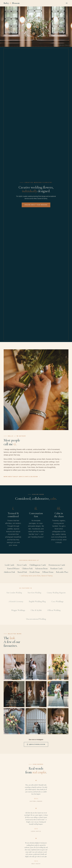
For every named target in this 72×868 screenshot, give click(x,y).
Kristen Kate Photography (60, 734)
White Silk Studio (36, 679)
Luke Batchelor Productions (64, 45)
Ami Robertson (63, 430)
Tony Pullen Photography (16, 734)
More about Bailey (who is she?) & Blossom (21, 478)
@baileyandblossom (36, 746)
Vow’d (11, 706)
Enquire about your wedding (36, 205)
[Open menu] (67, 3)
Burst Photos (56, 706)
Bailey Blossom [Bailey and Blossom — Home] (12, 3)
